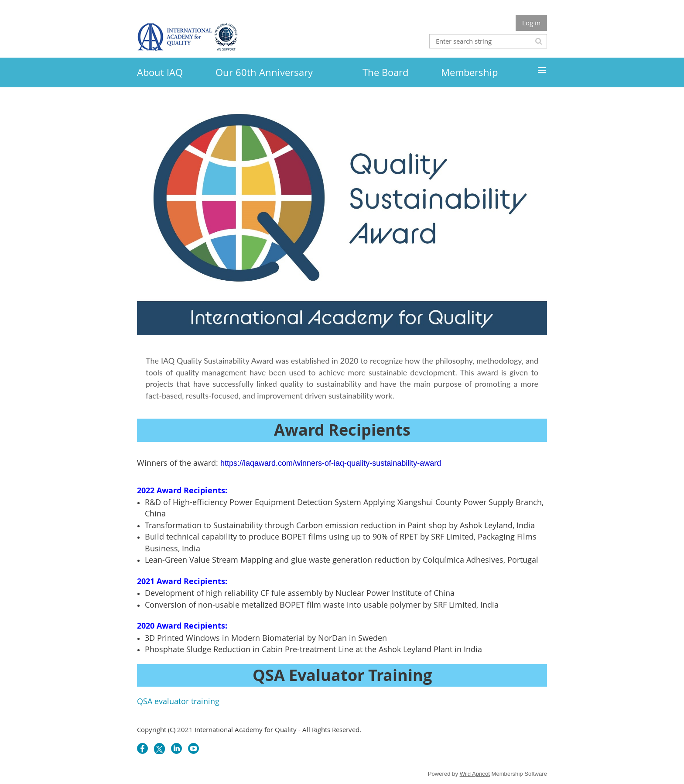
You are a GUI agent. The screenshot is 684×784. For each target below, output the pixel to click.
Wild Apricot (475, 774)
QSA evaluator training (178, 701)
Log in (531, 23)
